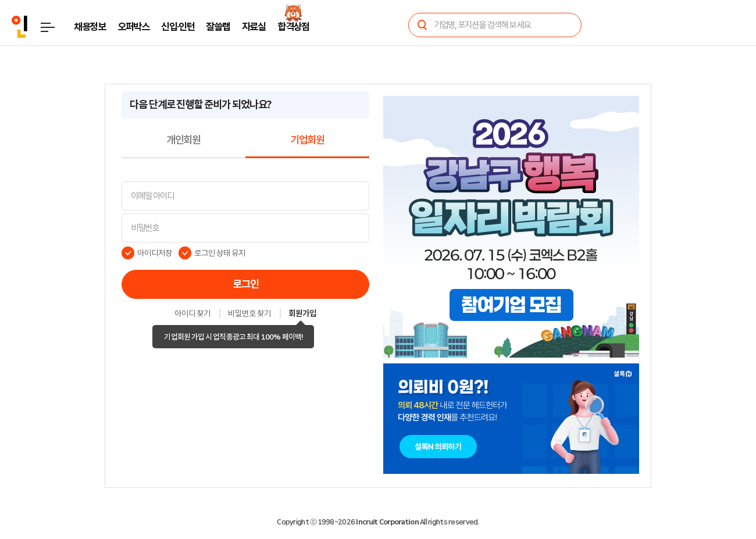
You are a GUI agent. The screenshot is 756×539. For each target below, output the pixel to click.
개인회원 (183, 140)
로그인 (246, 284)
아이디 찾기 (192, 314)
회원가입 (302, 314)
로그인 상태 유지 (220, 253)
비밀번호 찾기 (249, 314)
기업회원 (307, 140)
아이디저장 (155, 253)
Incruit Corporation (387, 522)
